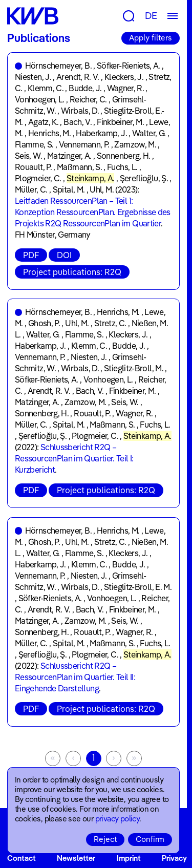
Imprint (129, 858)
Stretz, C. (110, 323)
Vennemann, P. (84, 144)
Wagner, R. (126, 88)
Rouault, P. (33, 167)
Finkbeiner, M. (120, 122)
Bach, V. (78, 122)
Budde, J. (85, 88)
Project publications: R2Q (72, 272)
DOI (64, 255)
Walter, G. (149, 133)
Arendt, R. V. (78, 77)
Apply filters (151, 38)
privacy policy (118, 819)
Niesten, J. (33, 77)
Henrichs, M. (49, 133)
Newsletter (76, 858)
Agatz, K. (43, 122)
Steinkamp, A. (91, 178)
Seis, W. (28, 156)
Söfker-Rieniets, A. (129, 66)
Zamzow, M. (135, 144)
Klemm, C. (46, 88)
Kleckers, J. (124, 77)
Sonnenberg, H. (124, 156)
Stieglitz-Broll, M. (134, 368)
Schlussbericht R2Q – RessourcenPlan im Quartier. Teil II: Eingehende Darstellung (75, 677)
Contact (22, 858)
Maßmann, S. (79, 167)
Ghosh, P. (44, 323)
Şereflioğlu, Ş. (144, 178)
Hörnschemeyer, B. (58, 66)
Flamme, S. (34, 144)
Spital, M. (69, 189)
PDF (31, 255)
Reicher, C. (88, 99)
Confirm (150, 839)
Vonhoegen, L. (40, 99)
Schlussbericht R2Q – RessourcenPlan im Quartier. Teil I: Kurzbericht (74, 458)
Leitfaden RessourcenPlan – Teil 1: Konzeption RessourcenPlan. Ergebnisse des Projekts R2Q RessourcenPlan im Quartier (93, 212)
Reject (105, 839)
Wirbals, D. (80, 111)
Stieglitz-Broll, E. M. (138, 587)
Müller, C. (31, 189)
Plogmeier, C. (38, 178)
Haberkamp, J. (101, 133)
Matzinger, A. (69, 156)
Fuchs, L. (122, 167)
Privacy (174, 858)
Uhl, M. (102, 189)
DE (151, 16)
